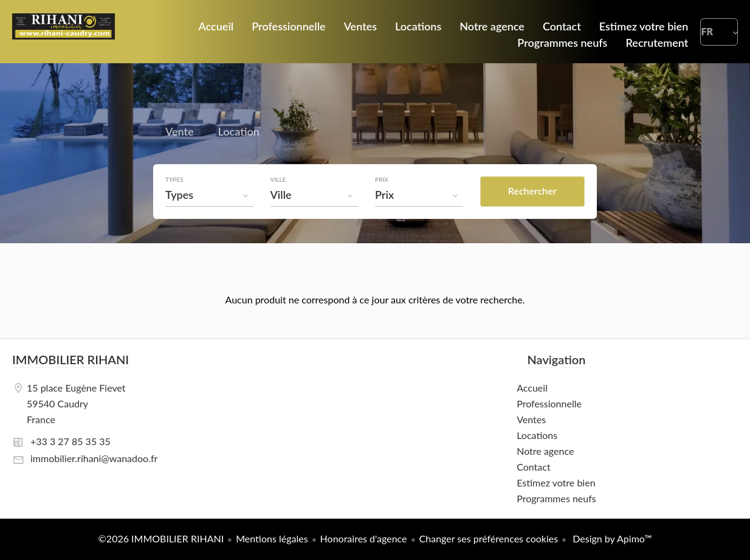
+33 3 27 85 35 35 (71, 441)
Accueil (64, 32)
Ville (278, 179)
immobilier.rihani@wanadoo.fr (94, 458)
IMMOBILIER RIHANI (71, 359)
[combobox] (209, 195)
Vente (180, 133)
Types (174, 179)
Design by (611, 538)
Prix (382, 179)
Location (239, 133)
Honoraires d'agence (364, 538)
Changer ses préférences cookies (489, 538)
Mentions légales (272, 538)
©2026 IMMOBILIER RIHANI (161, 538)
